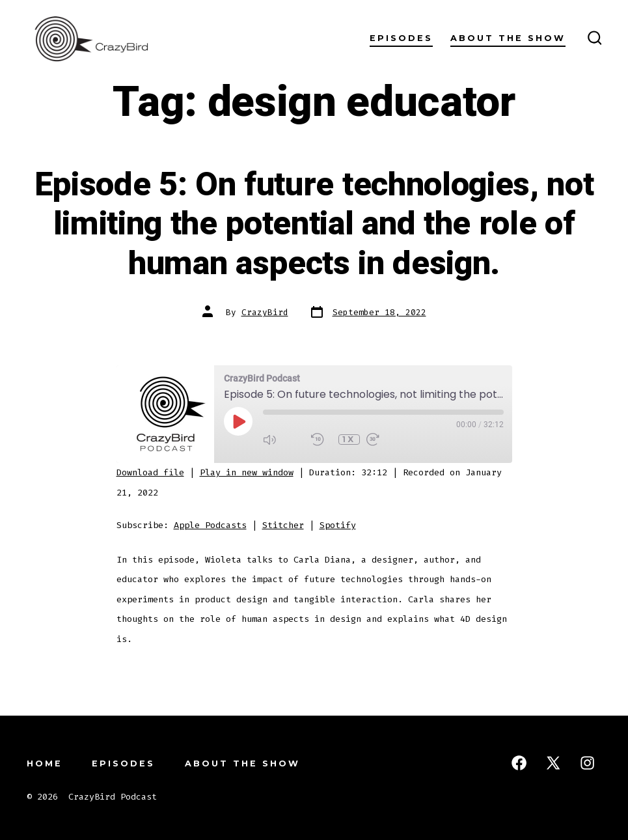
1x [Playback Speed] (349, 439)
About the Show (508, 38)
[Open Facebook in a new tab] (519, 763)
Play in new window (247, 472)
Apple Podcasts (210, 525)
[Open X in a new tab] (553, 763)
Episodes (401, 38)
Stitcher (283, 525)
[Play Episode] (238, 421)
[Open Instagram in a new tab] (587, 763)
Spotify (338, 525)
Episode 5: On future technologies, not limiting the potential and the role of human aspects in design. (314, 224)
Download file (150, 472)
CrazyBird (265, 312)
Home (45, 763)
